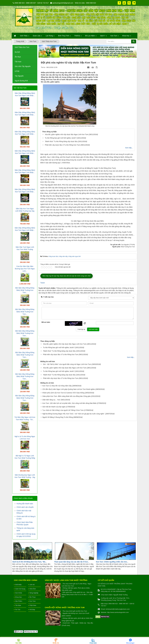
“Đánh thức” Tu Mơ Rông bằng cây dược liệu (61, 141)
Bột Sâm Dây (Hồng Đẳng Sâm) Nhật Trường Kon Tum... (25, 290)
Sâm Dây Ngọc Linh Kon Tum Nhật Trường (66, 580)
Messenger (130, 643)
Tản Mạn (18, 605)
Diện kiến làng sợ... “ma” (51, 481)
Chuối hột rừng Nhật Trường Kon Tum (65, 607)
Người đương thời (21, 81)
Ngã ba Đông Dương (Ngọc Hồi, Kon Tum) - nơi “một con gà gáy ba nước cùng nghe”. (74, 495)
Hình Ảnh (33, 589)
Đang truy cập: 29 (31, 632)
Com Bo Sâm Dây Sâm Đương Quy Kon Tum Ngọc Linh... (25, 269)
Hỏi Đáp (32, 610)
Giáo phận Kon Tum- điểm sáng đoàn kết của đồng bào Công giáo (66, 478)
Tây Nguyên (19, 76)
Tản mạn (18, 62)
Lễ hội (17, 71)
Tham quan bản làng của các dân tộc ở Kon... (72, 562)
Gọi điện (19, 643)
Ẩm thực (18, 57)
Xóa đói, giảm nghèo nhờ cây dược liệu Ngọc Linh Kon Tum (66, 134)
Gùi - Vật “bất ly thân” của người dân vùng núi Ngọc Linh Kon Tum (67, 446)
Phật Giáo (33, 605)
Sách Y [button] (104, 36)
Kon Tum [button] (115, 36)
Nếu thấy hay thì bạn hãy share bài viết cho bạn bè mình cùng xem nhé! (67, 358)
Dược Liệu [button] (37, 36)
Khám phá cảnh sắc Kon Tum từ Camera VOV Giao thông (63, 474)
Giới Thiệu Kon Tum (22, 47)
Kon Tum (32, 601)
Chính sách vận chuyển (25, 507)
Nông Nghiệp (34, 593)
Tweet (43, 364)
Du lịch (17, 52)
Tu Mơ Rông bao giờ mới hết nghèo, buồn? (61, 138)
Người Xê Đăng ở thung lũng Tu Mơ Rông (58, 499)
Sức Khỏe (19, 593)
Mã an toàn (46, 404)
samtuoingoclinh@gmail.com (63, 3)
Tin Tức (18, 610)
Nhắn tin (56, 643)
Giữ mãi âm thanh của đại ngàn (54, 488)
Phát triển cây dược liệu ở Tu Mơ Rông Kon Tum (62, 145)
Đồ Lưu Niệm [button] (91, 36)
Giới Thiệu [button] (25, 36)
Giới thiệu (18, 585)
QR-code (19, 632)
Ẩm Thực (33, 597)
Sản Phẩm (19, 601)
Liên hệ (32, 585)
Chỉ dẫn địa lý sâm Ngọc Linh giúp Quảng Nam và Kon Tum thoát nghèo (69, 471)
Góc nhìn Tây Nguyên (23, 66)
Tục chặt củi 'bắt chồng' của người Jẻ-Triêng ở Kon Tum (63, 492)
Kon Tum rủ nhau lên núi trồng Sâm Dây (57, 467)
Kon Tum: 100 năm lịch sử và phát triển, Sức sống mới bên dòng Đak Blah (69, 485)
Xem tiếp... (129, 148)
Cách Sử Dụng (20, 589)
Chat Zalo (93, 643)
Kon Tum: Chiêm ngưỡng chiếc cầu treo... (112, 562)
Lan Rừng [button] (50, 36)
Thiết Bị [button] (78, 36)
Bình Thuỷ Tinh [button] (64, 36)
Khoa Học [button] (127, 36)
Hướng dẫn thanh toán (25, 504)
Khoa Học (19, 597)
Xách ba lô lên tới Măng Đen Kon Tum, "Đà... (29, 562)
